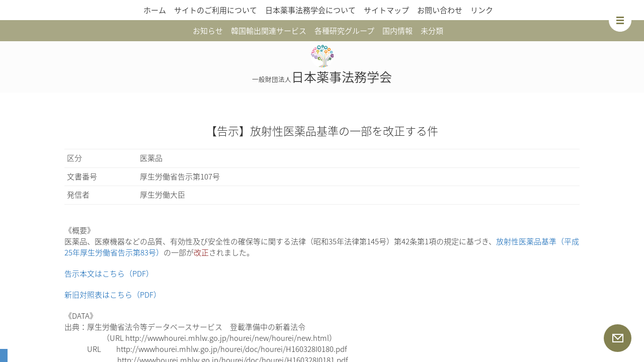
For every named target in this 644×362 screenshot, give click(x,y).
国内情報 (397, 31)
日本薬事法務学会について (310, 10)
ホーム (155, 10)
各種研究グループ (344, 31)
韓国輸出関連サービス (269, 31)
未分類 (432, 31)
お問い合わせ (440, 10)
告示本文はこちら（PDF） (109, 274)
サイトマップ (386, 10)
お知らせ (208, 31)
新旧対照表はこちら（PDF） (113, 295)
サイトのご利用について (216, 10)
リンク (482, 10)
